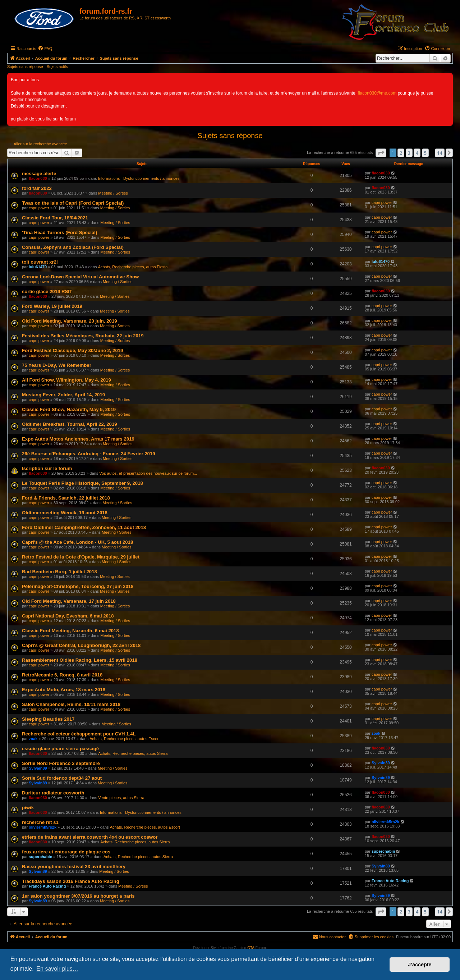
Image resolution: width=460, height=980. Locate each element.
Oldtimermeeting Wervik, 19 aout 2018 (65, 513)
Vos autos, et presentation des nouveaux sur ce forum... (148, 473)
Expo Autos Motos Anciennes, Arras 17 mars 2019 (78, 439)
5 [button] (425, 153)
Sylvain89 (38, 768)
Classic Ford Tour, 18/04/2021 (55, 218)
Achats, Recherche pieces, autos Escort (125, 739)
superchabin (40, 857)
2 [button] (401, 153)
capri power (39, 208)
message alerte (39, 174)
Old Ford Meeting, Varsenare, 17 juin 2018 (69, 601)
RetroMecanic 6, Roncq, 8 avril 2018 (62, 675)
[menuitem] (45, 49)
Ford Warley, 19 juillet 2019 (52, 306)
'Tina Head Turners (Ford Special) (59, 233)
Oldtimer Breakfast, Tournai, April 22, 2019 (70, 424)
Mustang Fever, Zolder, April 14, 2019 (63, 395)
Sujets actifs (57, 67)
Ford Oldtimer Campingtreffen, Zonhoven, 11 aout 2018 (84, 527)
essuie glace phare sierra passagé (60, 749)
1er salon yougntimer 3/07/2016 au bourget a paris (78, 896)
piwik (28, 808)
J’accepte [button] (420, 965)
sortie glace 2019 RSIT (47, 291)
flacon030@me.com (377, 93)
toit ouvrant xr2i (40, 262)
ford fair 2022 (37, 188)
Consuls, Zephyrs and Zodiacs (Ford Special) (73, 247)
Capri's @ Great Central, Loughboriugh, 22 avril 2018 (81, 645)
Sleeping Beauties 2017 (48, 719)
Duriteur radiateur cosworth (53, 793)
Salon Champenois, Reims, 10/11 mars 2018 (71, 704)
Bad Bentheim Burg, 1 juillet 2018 (59, 572)
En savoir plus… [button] (57, 969)
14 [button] (440, 153)
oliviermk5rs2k (43, 827)
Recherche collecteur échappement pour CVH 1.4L (79, 734)
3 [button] (409, 153)
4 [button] (417, 153)
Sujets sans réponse (25, 67)
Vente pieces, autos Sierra (121, 798)
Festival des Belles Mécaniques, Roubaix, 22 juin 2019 (83, 336)
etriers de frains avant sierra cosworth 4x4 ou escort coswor (90, 837)
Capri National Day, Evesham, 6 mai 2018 (68, 616)
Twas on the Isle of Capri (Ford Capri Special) (73, 203)
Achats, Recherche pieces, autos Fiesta (133, 267)
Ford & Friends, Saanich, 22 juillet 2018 (66, 498)
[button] (381, 153)
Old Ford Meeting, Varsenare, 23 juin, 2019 (70, 321)
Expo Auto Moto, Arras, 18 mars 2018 (64, 690)
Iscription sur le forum (47, 468)
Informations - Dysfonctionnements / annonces (139, 178)
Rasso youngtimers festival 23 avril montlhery (74, 867)
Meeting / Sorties (113, 193)
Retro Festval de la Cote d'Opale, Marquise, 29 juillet (81, 557)
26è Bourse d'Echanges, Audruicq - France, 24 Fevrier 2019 (89, 454)
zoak (33, 739)
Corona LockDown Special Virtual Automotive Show (80, 277)
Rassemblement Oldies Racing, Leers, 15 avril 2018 (80, 660)
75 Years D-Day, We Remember (57, 365)
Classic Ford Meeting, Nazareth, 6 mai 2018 (70, 631)
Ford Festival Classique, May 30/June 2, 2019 (72, 350)
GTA (251, 948)
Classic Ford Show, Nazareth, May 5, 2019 (69, 409)
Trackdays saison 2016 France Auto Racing (71, 881)
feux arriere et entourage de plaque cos (66, 852)
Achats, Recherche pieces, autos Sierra (133, 753)
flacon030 (38, 178)
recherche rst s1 (40, 822)
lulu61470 (38, 267)
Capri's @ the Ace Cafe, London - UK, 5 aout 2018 (77, 542)
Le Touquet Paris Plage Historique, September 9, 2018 (82, 483)
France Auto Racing (47, 886)
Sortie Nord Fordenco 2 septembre (61, 763)
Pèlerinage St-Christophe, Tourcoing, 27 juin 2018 (78, 586)
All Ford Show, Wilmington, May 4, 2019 (66, 380)
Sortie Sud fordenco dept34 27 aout (62, 778)
